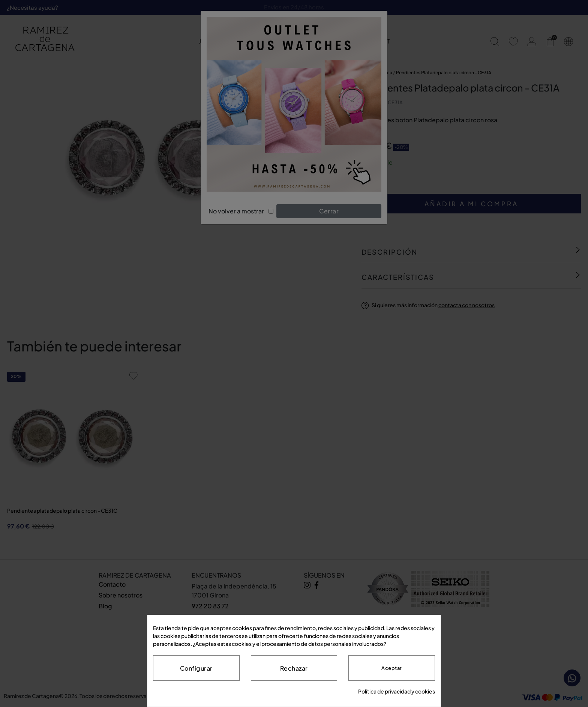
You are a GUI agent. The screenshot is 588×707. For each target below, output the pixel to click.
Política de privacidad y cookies (397, 691)
